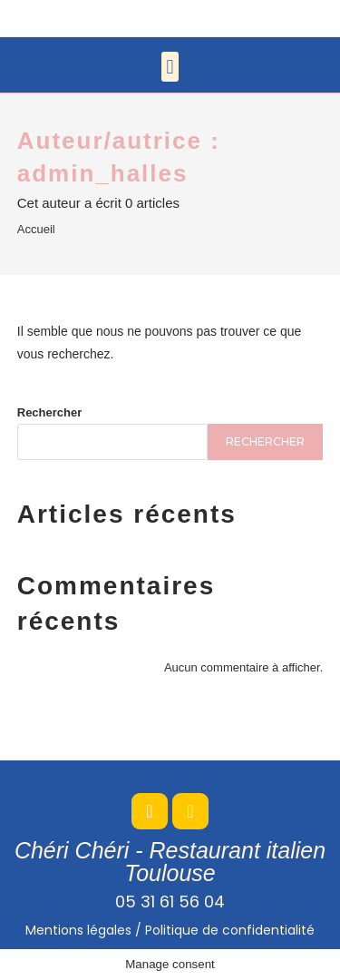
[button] (170, 67)
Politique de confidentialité (230, 930)
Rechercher (50, 412)
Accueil (36, 229)
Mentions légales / (170, 930)
